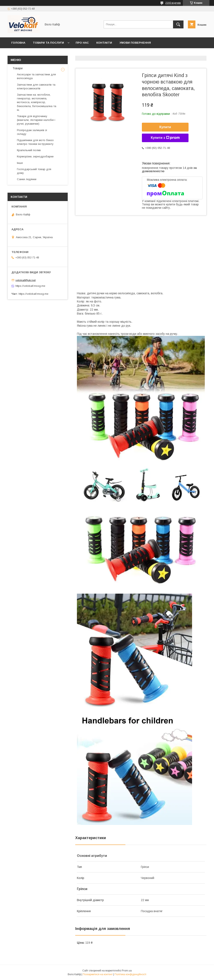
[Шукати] (178, 24)
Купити (165, 127)
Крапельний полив (29, 150)
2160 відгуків (173, 3)
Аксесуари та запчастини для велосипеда (36, 76)
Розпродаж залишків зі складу (32, 132)
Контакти (104, 43)
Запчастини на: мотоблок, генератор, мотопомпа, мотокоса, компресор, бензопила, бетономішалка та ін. (37, 102)
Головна (18, 43)
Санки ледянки (27, 179)
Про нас (82, 43)
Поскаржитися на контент (98, 974)
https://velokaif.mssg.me (30, 286)
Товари (17, 68)
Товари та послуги (48, 43)
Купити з (165, 138)
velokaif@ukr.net (25, 280)
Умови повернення (135, 43)
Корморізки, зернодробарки (35, 156)
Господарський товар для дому (34, 171)
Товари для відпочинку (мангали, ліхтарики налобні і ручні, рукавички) (36, 120)
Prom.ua (127, 971)
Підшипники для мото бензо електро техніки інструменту (35, 142)
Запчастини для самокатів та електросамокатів (36, 87)
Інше (20, 163)
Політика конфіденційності (130, 974)
